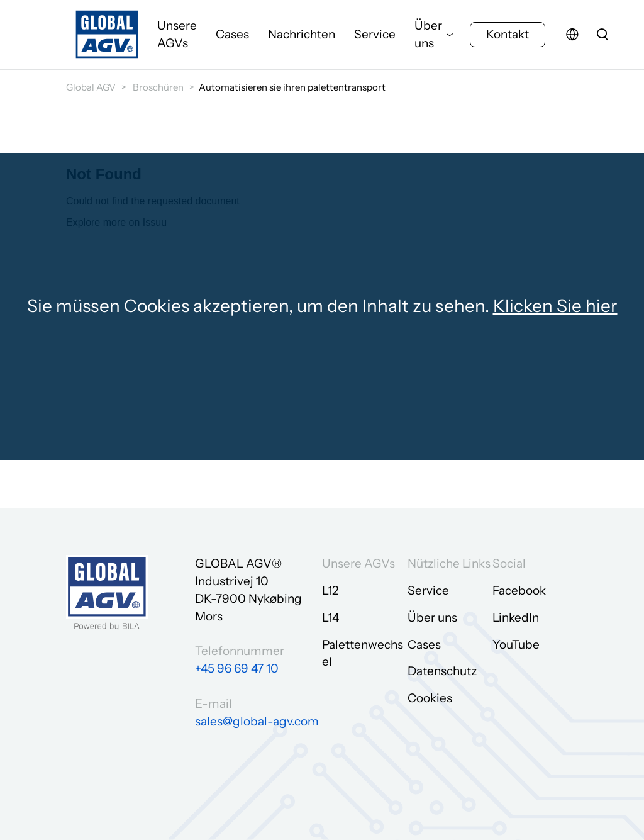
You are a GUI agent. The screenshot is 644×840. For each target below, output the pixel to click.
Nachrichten (302, 34)
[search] (602, 35)
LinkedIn (516, 618)
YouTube (516, 645)
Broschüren (158, 87)
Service (375, 34)
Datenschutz (442, 671)
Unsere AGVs (177, 34)
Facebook (519, 591)
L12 (330, 591)
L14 (330, 618)
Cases (232, 34)
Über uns (428, 34)
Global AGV (91, 87)
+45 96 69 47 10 (237, 669)
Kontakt (508, 34)
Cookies (430, 698)
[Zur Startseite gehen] (107, 34)
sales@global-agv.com (257, 721)
